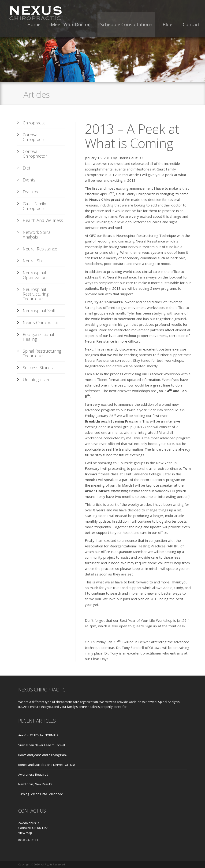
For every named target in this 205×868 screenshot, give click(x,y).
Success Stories (38, 368)
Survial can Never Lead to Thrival (42, 745)
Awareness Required (33, 774)
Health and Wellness (43, 220)
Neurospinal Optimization (35, 275)
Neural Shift (34, 261)
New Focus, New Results (35, 784)
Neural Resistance (40, 249)
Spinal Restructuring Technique (42, 353)
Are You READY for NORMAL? (38, 735)
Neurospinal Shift (39, 311)
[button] (126, 25)
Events (29, 180)
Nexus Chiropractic (41, 322)
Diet (26, 168)
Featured (31, 192)
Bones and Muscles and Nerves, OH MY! (47, 765)
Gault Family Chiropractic (34, 206)
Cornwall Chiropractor (35, 154)
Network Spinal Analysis (37, 235)
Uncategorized (37, 380)
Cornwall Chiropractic (34, 137)
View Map (25, 833)
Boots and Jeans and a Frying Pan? (43, 755)
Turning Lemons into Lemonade (41, 794)
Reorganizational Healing (38, 337)
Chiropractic (34, 123)
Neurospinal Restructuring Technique (36, 294)
